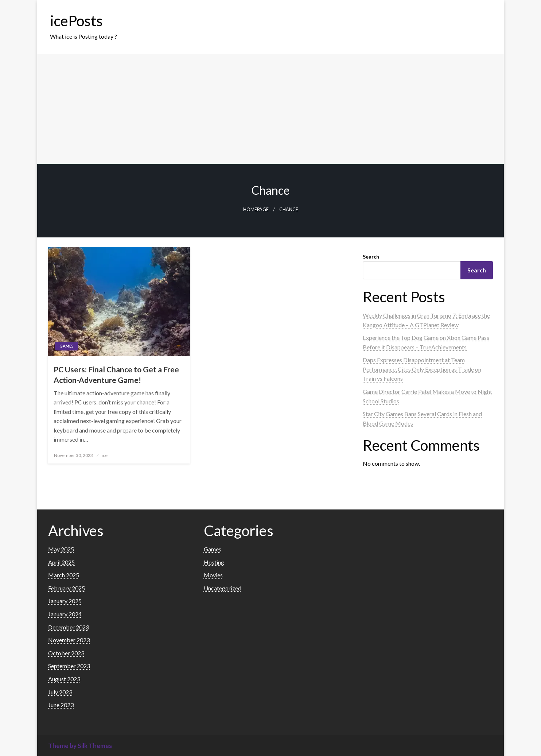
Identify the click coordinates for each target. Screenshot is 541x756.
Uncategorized (223, 588)
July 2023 (60, 692)
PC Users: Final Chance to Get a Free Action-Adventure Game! (116, 375)
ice (105, 455)
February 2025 (67, 588)
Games (67, 346)
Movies (213, 575)
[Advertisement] (270, 109)
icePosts (76, 21)
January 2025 (65, 601)
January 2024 (65, 614)
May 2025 (61, 549)
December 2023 (69, 627)
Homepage (256, 210)
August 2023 (64, 679)
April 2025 (61, 562)
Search (371, 257)
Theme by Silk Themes (80, 746)
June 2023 (61, 705)
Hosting (214, 562)
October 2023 (66, 653)
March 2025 (64, 575)
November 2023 (69, 640)
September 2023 (69, 666)
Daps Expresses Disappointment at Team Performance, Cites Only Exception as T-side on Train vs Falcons (422, 369)
